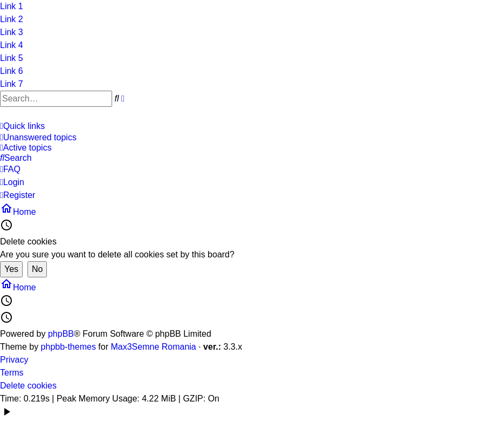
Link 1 (12, 6)
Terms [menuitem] (12, 373)
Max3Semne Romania (153, 347)
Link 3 (12, 32)
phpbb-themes (68, 347)
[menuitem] (248, 138)
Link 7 (12, 84)
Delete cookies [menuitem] (28, 386)
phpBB (61, 334)
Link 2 (12, 19)
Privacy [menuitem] (14, 360)
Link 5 (12, 58)
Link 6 (12, 71)
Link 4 (12, 45)
